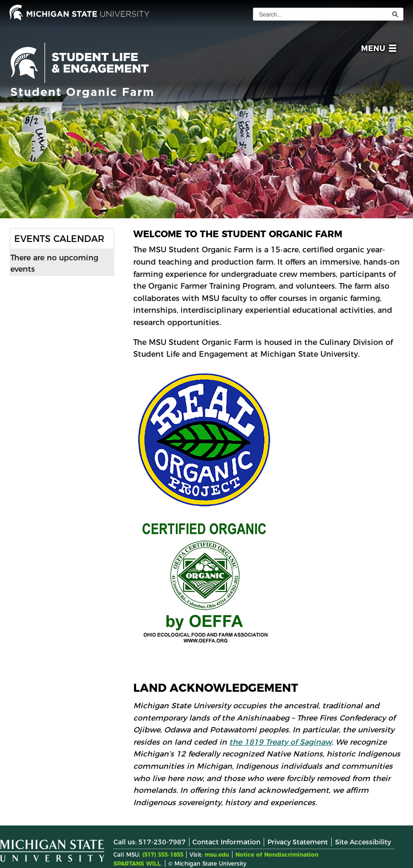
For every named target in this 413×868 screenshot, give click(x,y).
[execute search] (395, 14)
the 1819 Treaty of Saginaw (280, 742)
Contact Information (226, 842)
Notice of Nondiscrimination (277, 855)
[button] (377, 50)
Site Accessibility (363, 842)
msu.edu (217, 855)
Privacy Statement (298, 842)
